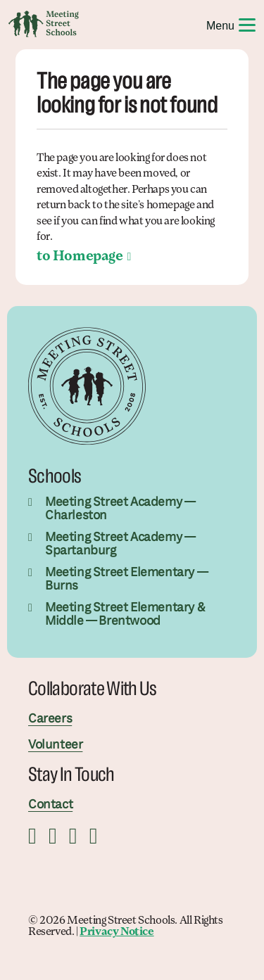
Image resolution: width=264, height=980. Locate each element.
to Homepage (80, 257)
